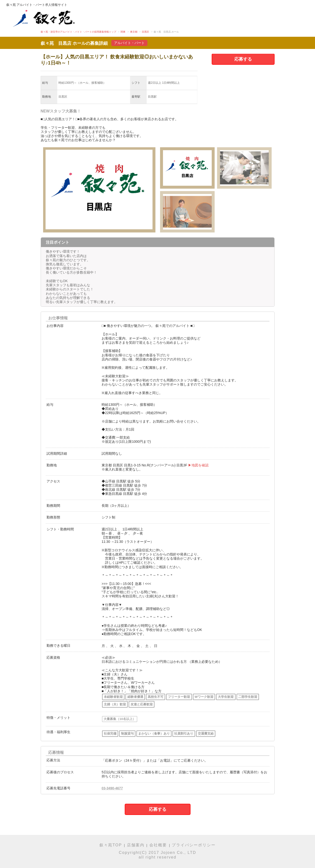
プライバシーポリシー (194, 845)
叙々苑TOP (111, 845)
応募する (243, 59)
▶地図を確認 (198, 465)
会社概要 (158, 845)
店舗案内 (136, 845)
